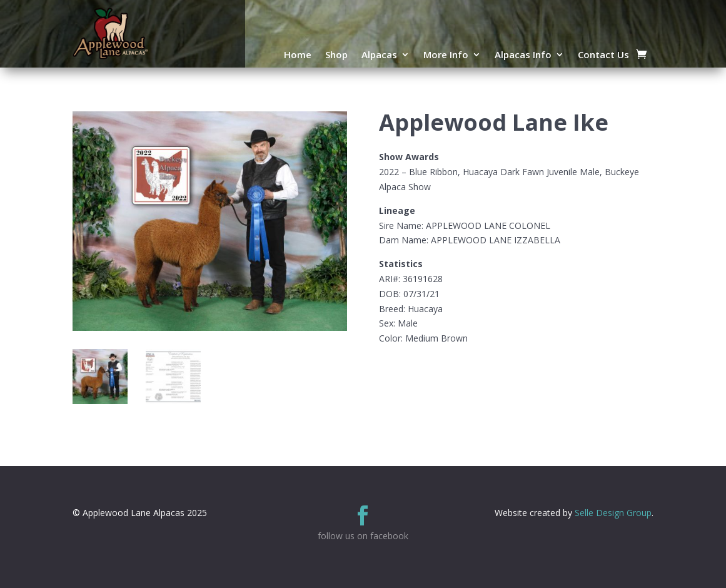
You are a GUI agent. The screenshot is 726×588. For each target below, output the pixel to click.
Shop (336, 55)
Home (298, 55)
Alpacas (379, 55)
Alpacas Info (523, 55)
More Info (446, 55)
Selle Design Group (613, 513)
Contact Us (603, 55)
